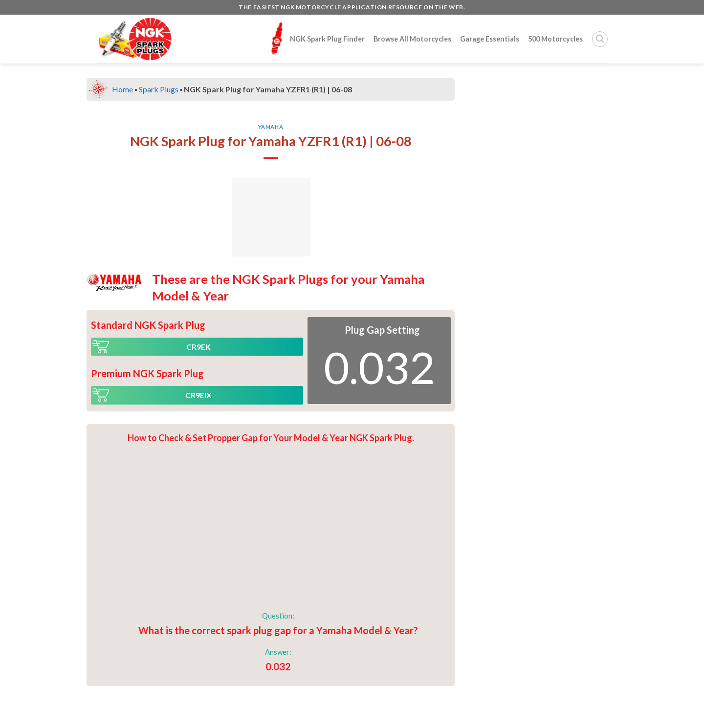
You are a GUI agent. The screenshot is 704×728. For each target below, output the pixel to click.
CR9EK (198, 347)
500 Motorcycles (555, 39)
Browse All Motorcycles (412, 39)
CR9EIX (198, 395)
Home (122, 89)
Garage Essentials (490, 39)
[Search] (600, 39)
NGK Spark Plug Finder (316, 39)
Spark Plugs (159, 89)
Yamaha (271, 127)
